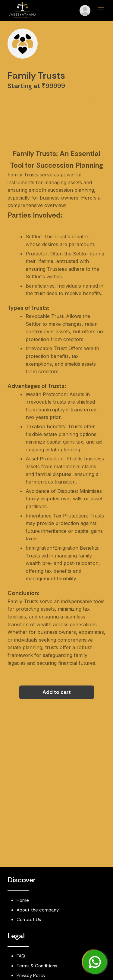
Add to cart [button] (57, 692)
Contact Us (29, 920)
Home (23, 900)
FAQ (21, 956)
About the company (38, 910)
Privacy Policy (31, 975)
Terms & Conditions (37, 966)
